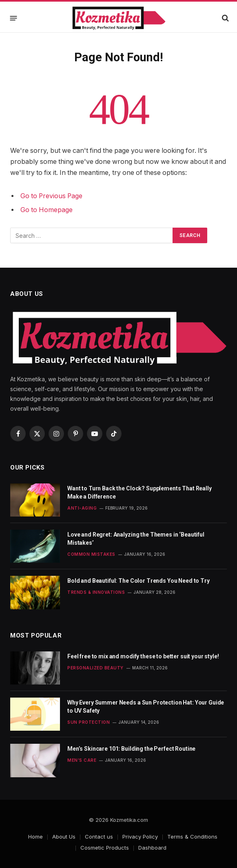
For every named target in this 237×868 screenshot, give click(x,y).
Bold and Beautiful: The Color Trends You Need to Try (138, 581)
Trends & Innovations (96, 592)
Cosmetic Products (105, 848)
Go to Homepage (47, 210)
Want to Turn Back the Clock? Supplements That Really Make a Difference (140, 492)
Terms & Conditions (192, 837)
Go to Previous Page (51, 196)
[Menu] (14, 18)
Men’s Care (82, 760)
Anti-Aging (82, 508)
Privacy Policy (140, 837)
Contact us (99, 837)
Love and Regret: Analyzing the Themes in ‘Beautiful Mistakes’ (136, 539)
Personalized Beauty (95, 668)
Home (35, 837)
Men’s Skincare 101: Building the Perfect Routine (131, 749)
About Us (64, 837)
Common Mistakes (91, 554)
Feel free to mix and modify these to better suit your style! (143, 656)
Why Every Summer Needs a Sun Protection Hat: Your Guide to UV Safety (146, 707)
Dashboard (152, 848)
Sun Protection (89, 722)
